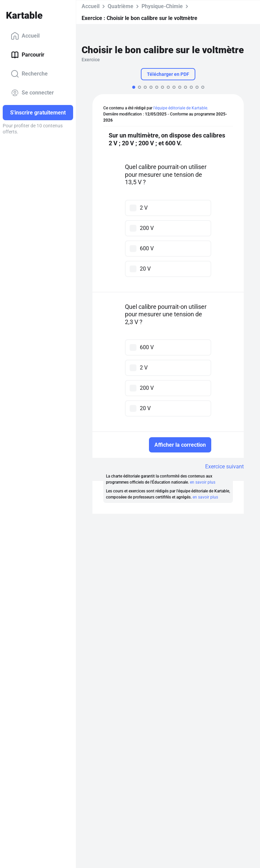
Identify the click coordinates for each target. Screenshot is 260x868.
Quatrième (121, 6)
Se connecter (32, 93)
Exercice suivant (224, 467)
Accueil (25, 36)
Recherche (29, 74)
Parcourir (28, 55)
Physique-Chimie (162, 6)
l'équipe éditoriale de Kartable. (181, 108)
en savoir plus (203, 482)
